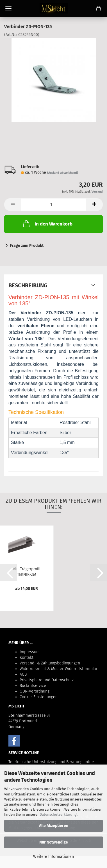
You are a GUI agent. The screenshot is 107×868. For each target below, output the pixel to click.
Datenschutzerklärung (58, 814)
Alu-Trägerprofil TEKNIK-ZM (27, 571)
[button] (13, 205)
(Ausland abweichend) (63, 173)
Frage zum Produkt (27, 246)
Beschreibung (28, 285)
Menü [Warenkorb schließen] (8, 8)
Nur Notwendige (54, 842)
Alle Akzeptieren (54, 826)
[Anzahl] (53, 205)
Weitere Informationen (53, 857)
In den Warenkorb (47, 224)
